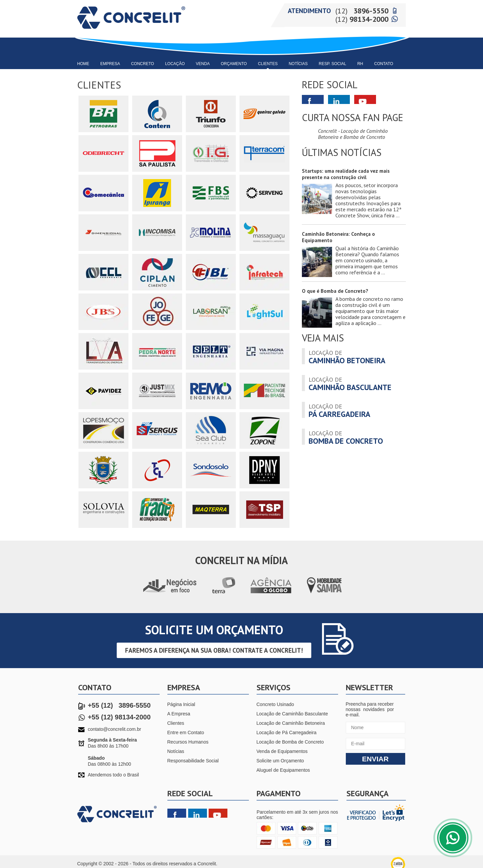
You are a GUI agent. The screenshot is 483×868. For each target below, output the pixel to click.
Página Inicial (181, 704)
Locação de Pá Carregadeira (287, 733)
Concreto (143, 64)
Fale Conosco (453, 838)
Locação (175, 64)
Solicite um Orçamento (280, 761)
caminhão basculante (350, 383)
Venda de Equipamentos (282, 751)
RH (360, 64)
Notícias (298, 64)
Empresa (110, 64)
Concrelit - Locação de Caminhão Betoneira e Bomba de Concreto (353, 134)
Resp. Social (332, 64)
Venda (203, 64)
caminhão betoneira (347, 357)
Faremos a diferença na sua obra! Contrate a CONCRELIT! (214, 650)
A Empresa (179, 714)
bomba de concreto (346, 437)
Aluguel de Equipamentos (283, 770)
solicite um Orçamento (214, 630)
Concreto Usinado (275, 704)
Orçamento (234, 64)
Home (83, 64)
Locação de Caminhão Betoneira (291, 723)
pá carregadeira (339, 410)
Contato (384, 64)
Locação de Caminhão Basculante (292, 714)
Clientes (268, 64)
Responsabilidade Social (193, 761)
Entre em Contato (186, 733)
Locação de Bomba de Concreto (290, 742)
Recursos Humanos (188, 742)
